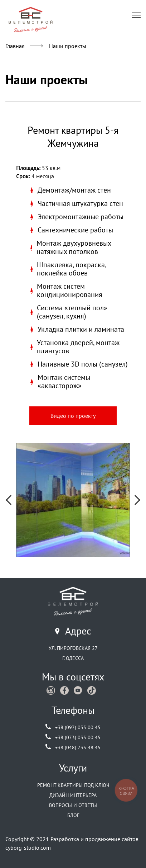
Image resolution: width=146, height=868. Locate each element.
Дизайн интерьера (73, 795)
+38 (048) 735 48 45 (78, 747)
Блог (73, 815)
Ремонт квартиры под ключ (73, 785)
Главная (15, 46)
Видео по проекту (73, 416)
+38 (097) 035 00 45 (78, 727)
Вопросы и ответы (73, 805)
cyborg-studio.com (28, 848)
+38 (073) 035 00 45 (78, 737)
